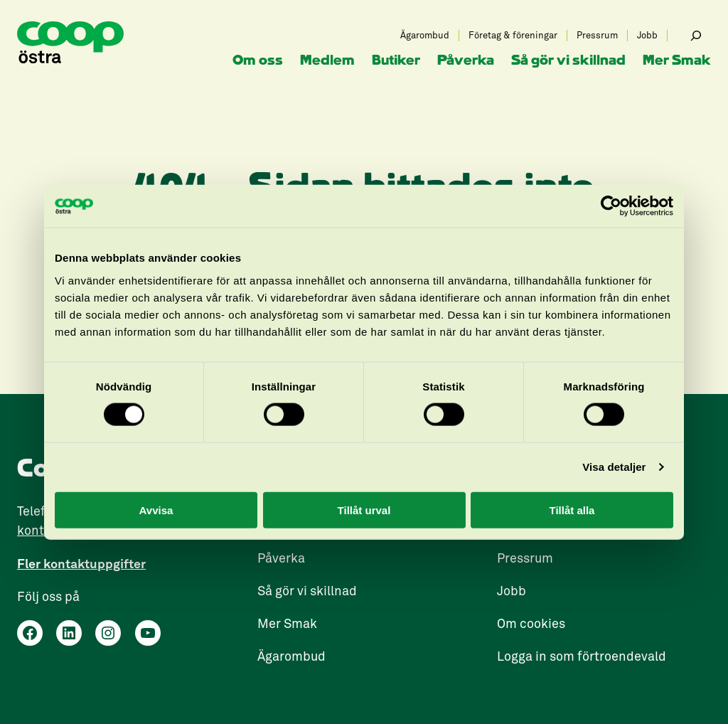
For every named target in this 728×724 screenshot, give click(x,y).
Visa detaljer (614, 467)
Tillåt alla (572, 510)
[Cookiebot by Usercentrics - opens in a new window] (611, 206)
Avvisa (156, 510)
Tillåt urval (364, 510)
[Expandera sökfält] (696, 36)
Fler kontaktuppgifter (81, 564)
